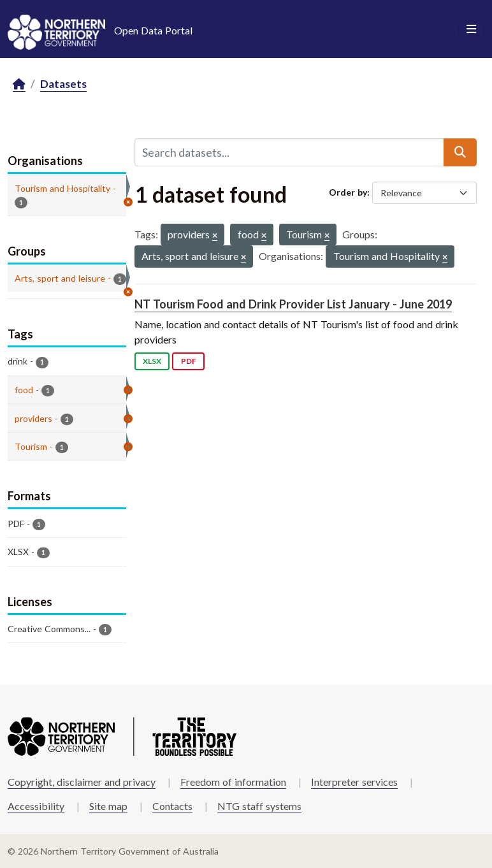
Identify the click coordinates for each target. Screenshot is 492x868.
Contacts (172, 806)
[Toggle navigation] (471, 29)
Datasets (63, 84)
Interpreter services (354, 782)
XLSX (152, 361)
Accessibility (36, 806)
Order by (348, 192)
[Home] (19, 84)
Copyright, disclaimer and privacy (82, 782)
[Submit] (460, 152)
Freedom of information (233, 782)
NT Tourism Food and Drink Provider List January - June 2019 (293, 304)
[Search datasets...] (289, 152)
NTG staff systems (259, 806)
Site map (108, 806)
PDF (189, 361)
